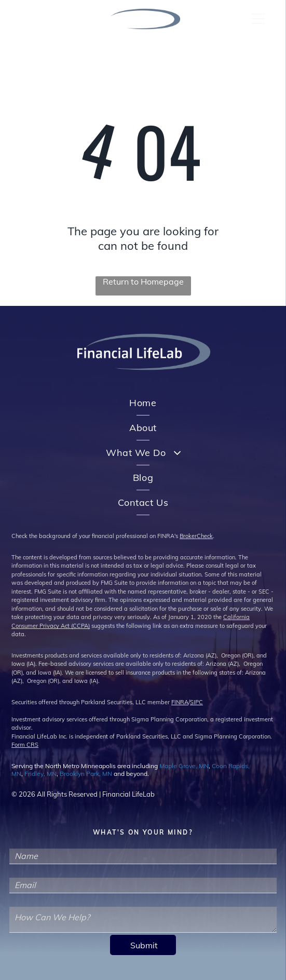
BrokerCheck (196, 536)
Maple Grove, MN (184, 766)
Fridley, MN (40, 774)
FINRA (180, 702)
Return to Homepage (143, 281)
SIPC (196, 702)
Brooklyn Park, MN (86, 774)
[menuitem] (143, 403)
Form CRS (25, 745)
